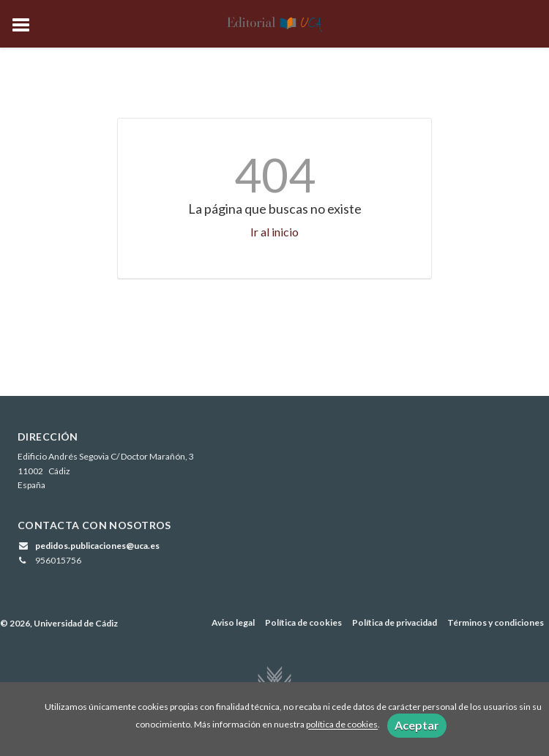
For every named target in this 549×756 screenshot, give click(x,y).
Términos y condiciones (496, 622)
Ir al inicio (274, 232)
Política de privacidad (395, 622)
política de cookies (342, 725)
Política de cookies (303, 622)
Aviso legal (233, 622)
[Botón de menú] (26, 26)
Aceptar (417, 725)
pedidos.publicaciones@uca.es (97, 546)
